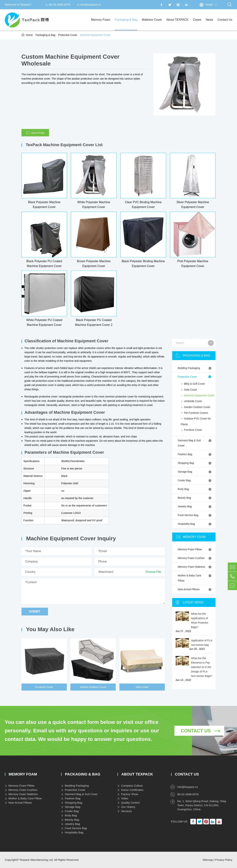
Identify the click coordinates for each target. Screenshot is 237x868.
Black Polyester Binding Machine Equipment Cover (143, 264)
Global (209, 5)
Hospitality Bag (195, 524)
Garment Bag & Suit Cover (195, 443)
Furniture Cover (44, 687)
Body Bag (195, 489)
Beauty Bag (195, 498)
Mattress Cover (152, 24)
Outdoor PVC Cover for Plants (196, 421)
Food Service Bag (195, 515)
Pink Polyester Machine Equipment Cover (193, 264)
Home (29, 35)
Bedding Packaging (195, 368)
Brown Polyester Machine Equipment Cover (94, 264)
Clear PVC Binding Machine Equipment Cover (143, 205)
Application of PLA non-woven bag (201, 643)
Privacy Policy (224, 860)
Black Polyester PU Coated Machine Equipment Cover (44, 264)
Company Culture (130, 786)
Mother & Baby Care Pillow (195, 578)
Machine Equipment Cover (95, 35)
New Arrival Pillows (195, 589)
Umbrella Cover (191, 402)
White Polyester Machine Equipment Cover (94, 205)
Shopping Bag (195, 463)
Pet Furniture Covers (194, 413)
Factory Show (128, 794)
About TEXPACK (177, 24)
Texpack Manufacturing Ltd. (36, 860)
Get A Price (35, 133)
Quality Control (128, 803)
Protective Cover (68, 35)
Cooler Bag (195, 480)
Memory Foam (101, 24)
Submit (35, 611)
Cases (197, 24)
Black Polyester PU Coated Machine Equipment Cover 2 (94, 322)
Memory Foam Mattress (195, 567)
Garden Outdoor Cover (93, 687)
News (209, 24)
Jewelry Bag (195, 506)
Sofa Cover (142, 687)
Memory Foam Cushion (195, 558)
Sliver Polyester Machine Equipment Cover (193, 205)
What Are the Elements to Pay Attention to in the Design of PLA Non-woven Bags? (201, 667)
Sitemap (208, 860)
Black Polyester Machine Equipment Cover (44, 205)
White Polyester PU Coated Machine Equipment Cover (44, 322)
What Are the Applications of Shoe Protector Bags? (200, 620)
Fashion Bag (195, 454)
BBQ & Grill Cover (193, 384)
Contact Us (225, 24)
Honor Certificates (130, 790)
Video (123, 798)
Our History (126, 807)
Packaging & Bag (126, 24)
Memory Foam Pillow (195, 549)
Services (125, 811)
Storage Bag (195, 472)
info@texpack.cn (89, 5)
